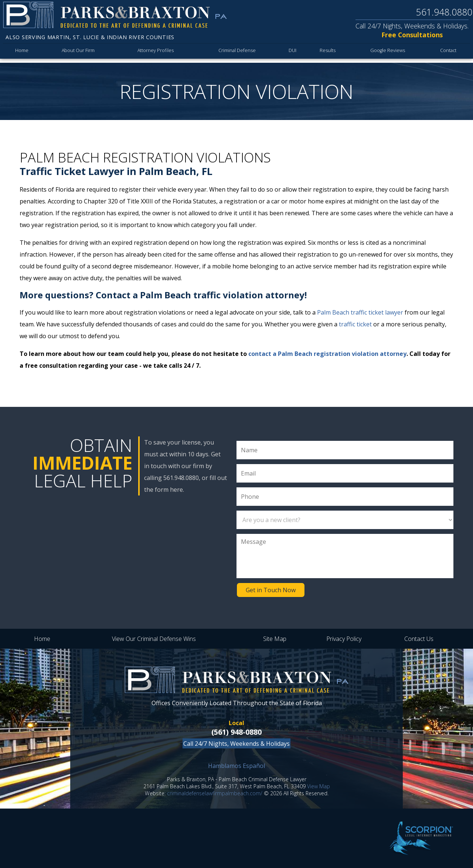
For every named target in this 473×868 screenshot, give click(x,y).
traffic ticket (355, 324)
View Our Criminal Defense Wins (154, 639)
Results (327, 52)
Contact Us (419, 639)
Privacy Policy (344, 639)
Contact (448, 52)
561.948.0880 (444, 12)
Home (22, 52)
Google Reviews (387, 52)
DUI (291, 52)
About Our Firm (78, 52)
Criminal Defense (236, 52)
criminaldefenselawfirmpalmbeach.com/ (215, 793)
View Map (319, 786)
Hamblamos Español (236, 766)
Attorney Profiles (155, 52)
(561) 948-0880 (236, 732)
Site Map (275, 639)
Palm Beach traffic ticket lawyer (360, 312)
